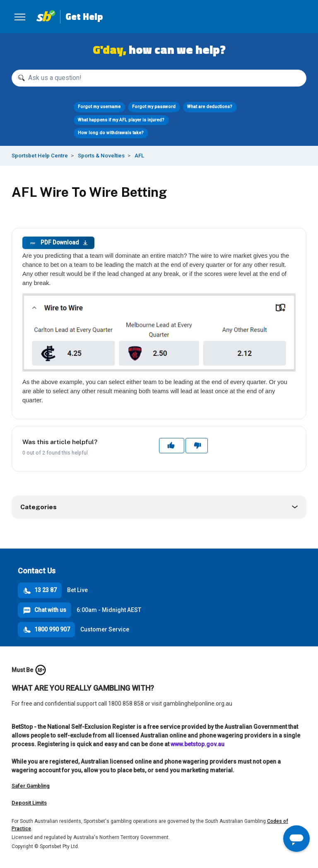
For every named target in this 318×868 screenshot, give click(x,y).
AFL (139, 156)
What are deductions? (210, 107)
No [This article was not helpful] (197, 445)
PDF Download (58, 243)
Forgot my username (99, 107)
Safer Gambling (31, 786)
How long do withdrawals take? (111, 133)
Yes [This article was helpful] (172, 445)
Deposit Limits (29, 803)
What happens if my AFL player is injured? (121, 120)
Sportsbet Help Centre (40, 156)
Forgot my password (154, 107)
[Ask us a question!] (159, 78)
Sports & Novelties (101, 156)
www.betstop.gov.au (198, 744)
